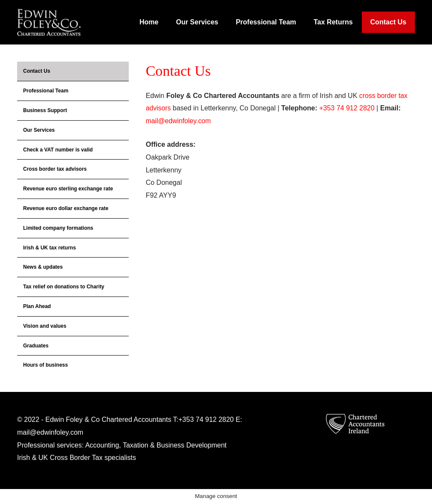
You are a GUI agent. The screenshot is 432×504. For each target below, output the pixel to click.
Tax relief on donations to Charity (64, 287)
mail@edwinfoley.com (179, 121)
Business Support (45, 110)
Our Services (197, 22)
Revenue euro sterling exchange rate (68, 189)
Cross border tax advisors (55, 169)
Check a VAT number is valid (58, 150)
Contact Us (388, 22)
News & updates (43, 267)
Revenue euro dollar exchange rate (66, 208)
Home (149, 22)
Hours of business (46, 365)
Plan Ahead (37, 306)
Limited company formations (58, 228)
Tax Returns (333, 22)
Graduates (36, 346)
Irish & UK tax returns (49, 248)
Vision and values (45, 326)
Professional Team (266, 22)
